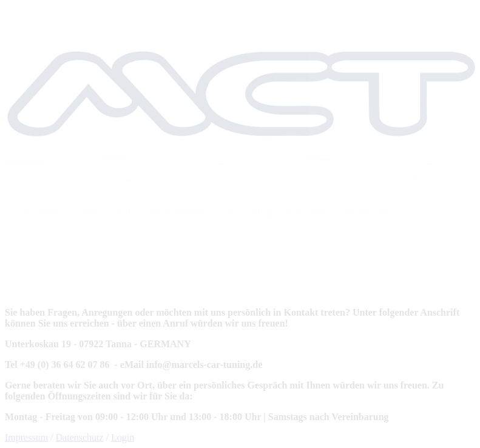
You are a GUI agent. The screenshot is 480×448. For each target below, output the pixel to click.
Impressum (26, 437)
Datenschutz (80, 437)
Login (123, 437)
